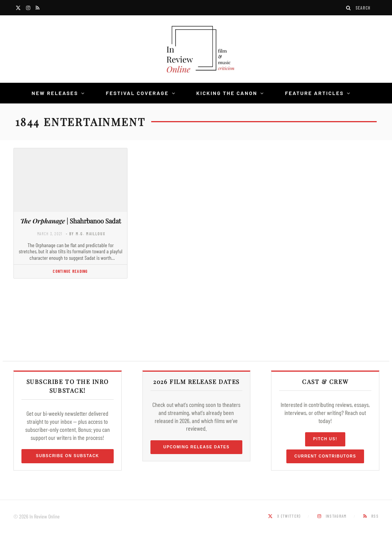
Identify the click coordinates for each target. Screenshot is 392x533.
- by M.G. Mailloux (86, 234)
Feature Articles (314, 93)
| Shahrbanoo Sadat (71, 221)
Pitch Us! (325, 439)
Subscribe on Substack (68, 456)
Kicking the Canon (227, 93)
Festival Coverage (137, 93)
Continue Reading (70, 271)
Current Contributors (325, 456)
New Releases (55, 93)
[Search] (349, 8)
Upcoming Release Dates (196, 447)
